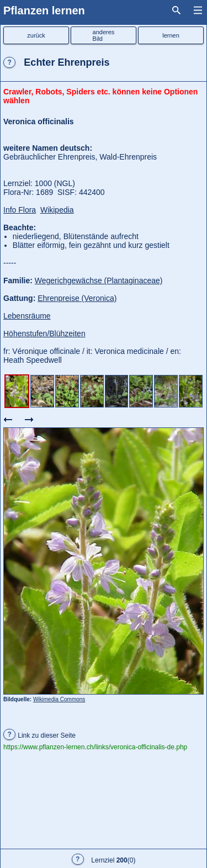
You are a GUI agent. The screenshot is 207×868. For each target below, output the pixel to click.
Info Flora (20, 210)
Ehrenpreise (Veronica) (77, 298)
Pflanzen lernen (44, 10)
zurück (36, 35)
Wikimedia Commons (59, 699)
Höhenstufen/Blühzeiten (44, 334)
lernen (171, 35)
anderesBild (104, 35)
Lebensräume (27, 316)
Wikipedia (57, 210)
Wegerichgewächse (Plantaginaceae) (99, 280)
